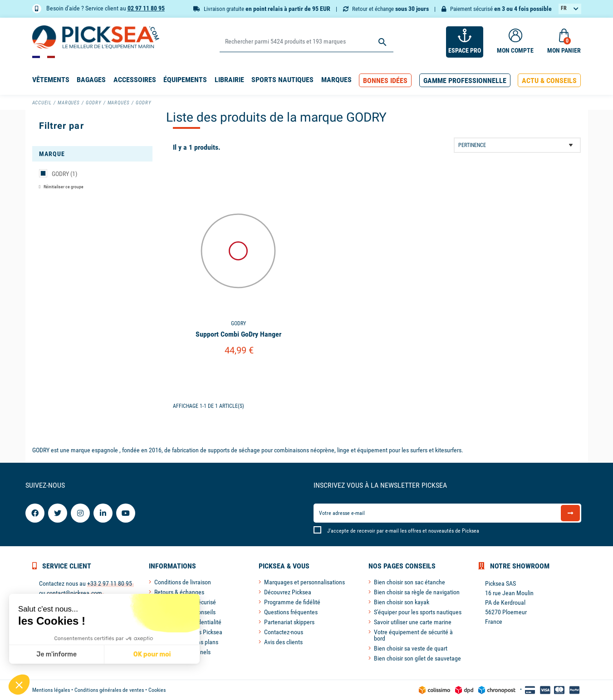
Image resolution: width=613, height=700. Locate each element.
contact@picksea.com (74, 593)
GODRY (64, 174)
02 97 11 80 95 (146, 8)
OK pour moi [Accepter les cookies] (152, 654)
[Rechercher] (306, 42)
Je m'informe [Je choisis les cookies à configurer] (56, 654)
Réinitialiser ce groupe (63, 187)
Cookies (157, 690)
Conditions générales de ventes (109, 690)
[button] (385, 81)
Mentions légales (51, 690)
